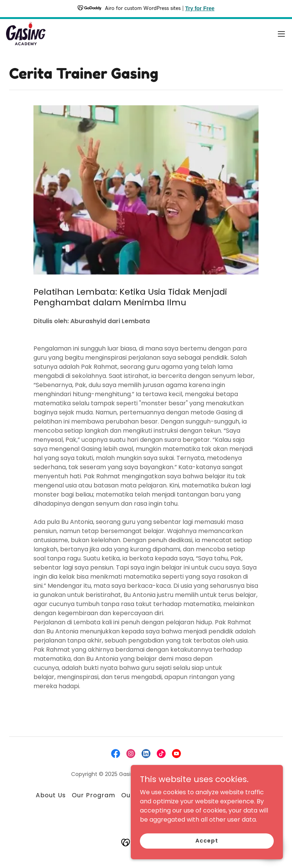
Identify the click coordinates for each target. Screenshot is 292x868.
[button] (281, 34)
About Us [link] (51, 795)
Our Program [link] (94, 795)
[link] (26, 34)
